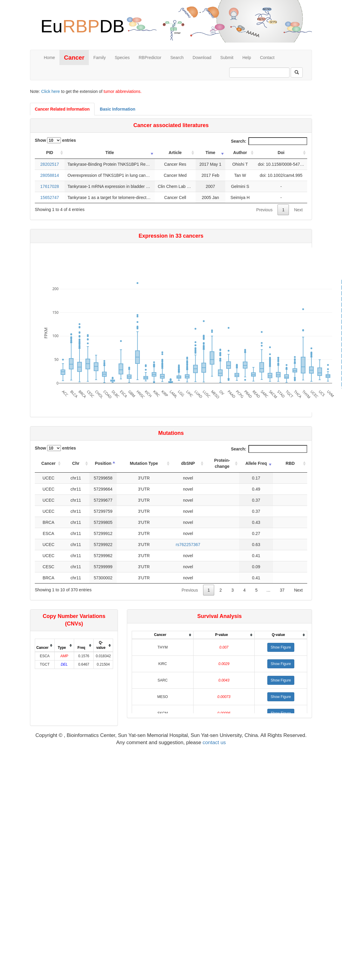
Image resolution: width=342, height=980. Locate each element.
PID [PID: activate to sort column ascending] (50, 153)
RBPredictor (150, 58)
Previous (264, 210)
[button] (281, 647)
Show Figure (281, 647)
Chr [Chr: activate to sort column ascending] (76, 463)
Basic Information (118, 109)
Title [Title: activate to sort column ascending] (110, 153)
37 (282, 590)
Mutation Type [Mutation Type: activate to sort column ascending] (144, 463)
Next (298, 210)
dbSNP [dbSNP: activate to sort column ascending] (188, 463)
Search (177, 58)
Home (49, 58)
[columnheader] (45, 645)
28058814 (49, 175)
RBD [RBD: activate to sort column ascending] (290, 463)
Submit (227, 58)
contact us (214, 742)
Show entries (55, 140)
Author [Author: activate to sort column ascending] (240, 153)
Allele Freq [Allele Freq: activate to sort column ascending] (256, 463)
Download (202, 58)
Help (247, 58)
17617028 (49, 186)
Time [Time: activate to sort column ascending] (210, 153)
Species (122, 58)
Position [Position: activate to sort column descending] (103, 463)
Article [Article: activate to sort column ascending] (175, 153)
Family (99, 58)
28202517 (49, 164)
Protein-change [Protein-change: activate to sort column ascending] (222, 463)
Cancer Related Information (62, 109)
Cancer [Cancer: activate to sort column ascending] (48, 463)
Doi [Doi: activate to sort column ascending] (281, 153)
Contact (267, 58)
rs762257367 (188, 545)
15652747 (49, 197)
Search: (269, 141)
